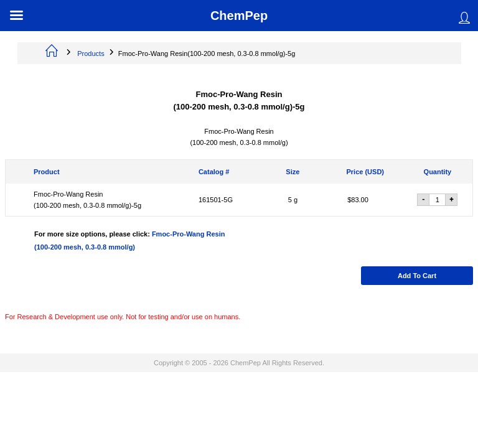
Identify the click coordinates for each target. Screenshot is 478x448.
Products (91, 54)
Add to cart (417, 276)
